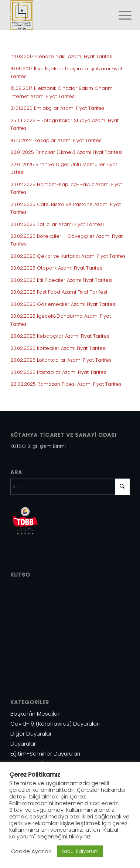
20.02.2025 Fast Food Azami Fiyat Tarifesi (59, 292)
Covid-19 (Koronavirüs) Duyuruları (55, 724)
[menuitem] (119, 16)
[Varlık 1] (58, 15)
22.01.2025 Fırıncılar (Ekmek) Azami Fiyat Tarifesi (66, 152)
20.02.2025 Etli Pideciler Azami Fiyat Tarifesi (61, 280)
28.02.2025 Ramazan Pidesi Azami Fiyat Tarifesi (66, 384)
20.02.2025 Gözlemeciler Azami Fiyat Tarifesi (63, 304)
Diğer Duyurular (31, 734)
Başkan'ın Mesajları (35, 714)
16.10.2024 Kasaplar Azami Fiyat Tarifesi (57, 140)
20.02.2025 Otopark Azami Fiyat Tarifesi (57, 268)
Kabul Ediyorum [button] (80, 851)
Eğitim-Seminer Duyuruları (45, 754)
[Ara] (70, 487)
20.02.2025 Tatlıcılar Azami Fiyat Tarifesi (57, 224)
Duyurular (23, 744)
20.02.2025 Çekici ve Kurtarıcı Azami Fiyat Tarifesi (69, 256)
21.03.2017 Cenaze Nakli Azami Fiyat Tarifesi (63, 56)
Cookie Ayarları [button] (31, 851)
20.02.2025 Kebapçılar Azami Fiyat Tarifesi (60, 336)
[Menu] (119, 16)
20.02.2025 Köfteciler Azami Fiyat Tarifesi (58, 348)
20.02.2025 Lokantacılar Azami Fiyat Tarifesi (62, 360)
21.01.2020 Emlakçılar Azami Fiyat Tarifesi (58, 108)
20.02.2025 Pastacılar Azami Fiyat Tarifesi (59, 372)
